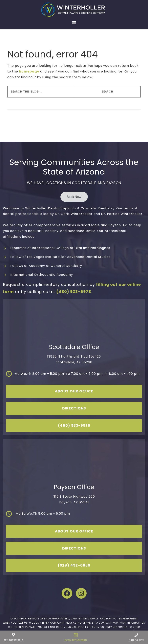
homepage (29, 71)
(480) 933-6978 (74, 292)
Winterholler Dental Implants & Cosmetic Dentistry (74, 10)
